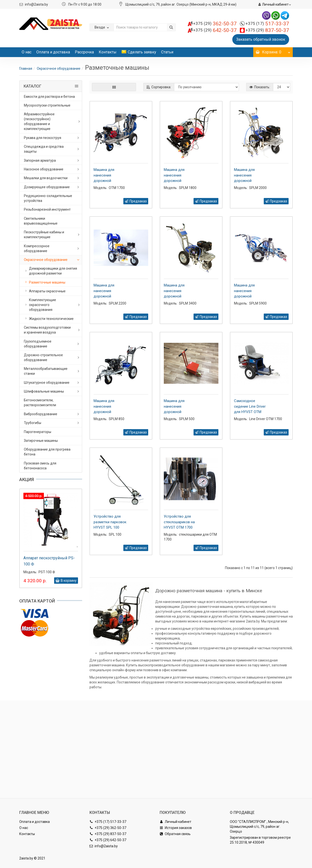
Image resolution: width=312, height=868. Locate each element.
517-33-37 (267, 24)
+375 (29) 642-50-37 (108, 840)
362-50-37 (215, 24)
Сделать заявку (139, 52)
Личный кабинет (175, 822)
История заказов (176, 828)
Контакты (108, 52)
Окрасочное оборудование (59, 69)
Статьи (167, 52)
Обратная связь (175, 834)
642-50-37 (215, 30)
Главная (26, 69)
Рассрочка (84, 52)
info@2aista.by (36, 4)
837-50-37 (267, 30)
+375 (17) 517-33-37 (108, 822)
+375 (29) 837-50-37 (108, 834)
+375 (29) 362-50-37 (108, 828)
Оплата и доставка (53, 52)
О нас (27, 52)
